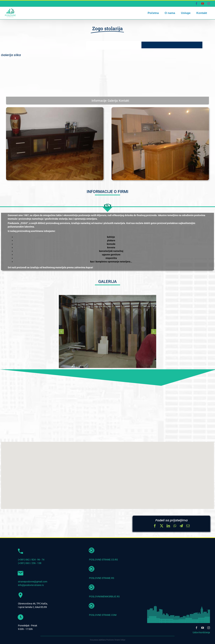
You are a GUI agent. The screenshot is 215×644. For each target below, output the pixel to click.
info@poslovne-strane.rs (31, 585)
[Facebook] (155, 526)
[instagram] (209, 628)
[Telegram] (181, 526)
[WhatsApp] (175, 526)
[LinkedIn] (168, 526)
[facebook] (197, 628)
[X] (162, 526)
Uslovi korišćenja (201, 632)
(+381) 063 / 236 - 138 (30, 563)
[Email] (188, 526)
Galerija (113, 101)
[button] (61, 332)
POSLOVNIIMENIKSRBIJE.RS (104, 597)
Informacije (99, 101)
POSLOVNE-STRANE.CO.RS (103, 560)
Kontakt (124, 101)
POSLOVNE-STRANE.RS (102, 578)
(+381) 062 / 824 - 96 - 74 (31, 560)
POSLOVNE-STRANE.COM (103, 615)
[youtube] (203, 628)
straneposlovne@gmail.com (33, 582)
